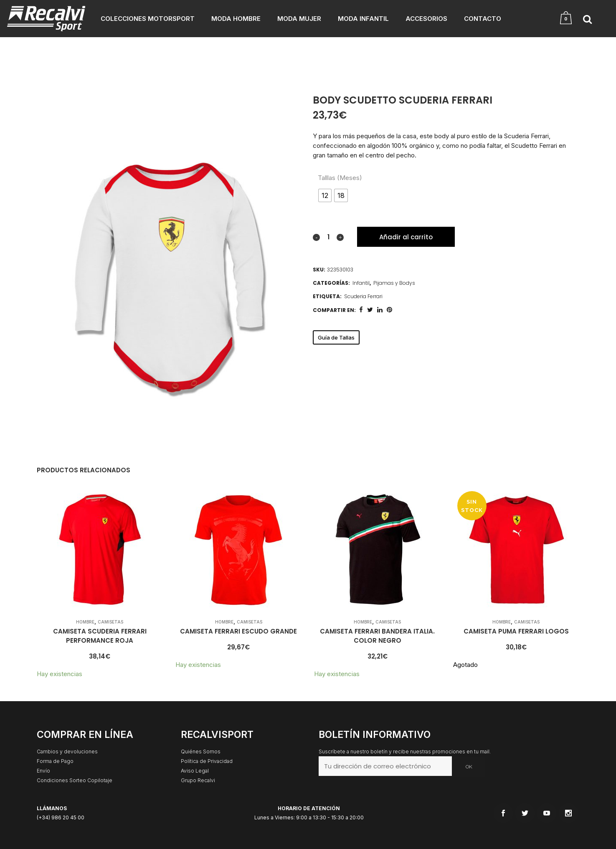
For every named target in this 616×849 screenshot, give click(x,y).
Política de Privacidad (207, 761)
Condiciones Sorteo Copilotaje (75, 780)
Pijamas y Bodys (394, 283)
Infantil (361, 283)
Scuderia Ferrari (363, 296)
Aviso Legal (195, 771)
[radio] (325, 195)
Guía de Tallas (336, 337)
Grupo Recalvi (198, 780)
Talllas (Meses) (340, 178)
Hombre (85, 622)
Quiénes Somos (201, 751)
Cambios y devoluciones (67, 751)
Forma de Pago (55, 761)
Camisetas (110, 622)
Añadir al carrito (406, 237)
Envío (43, 771)
